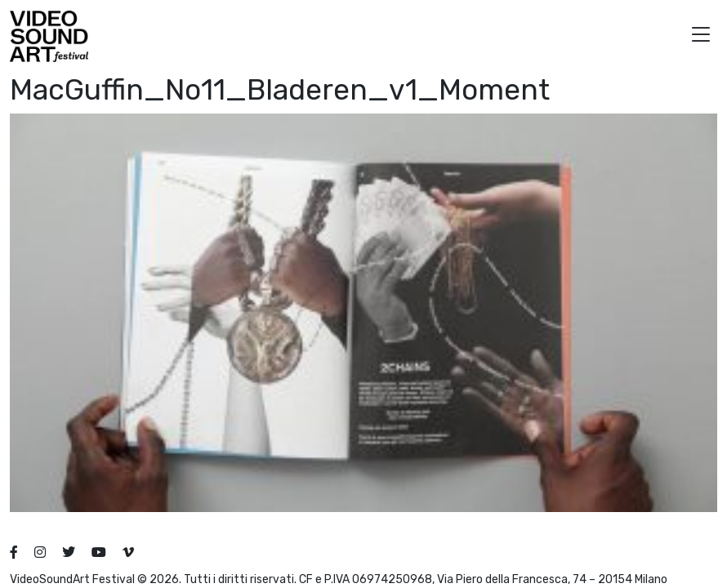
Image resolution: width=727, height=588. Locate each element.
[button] (701, 36)
